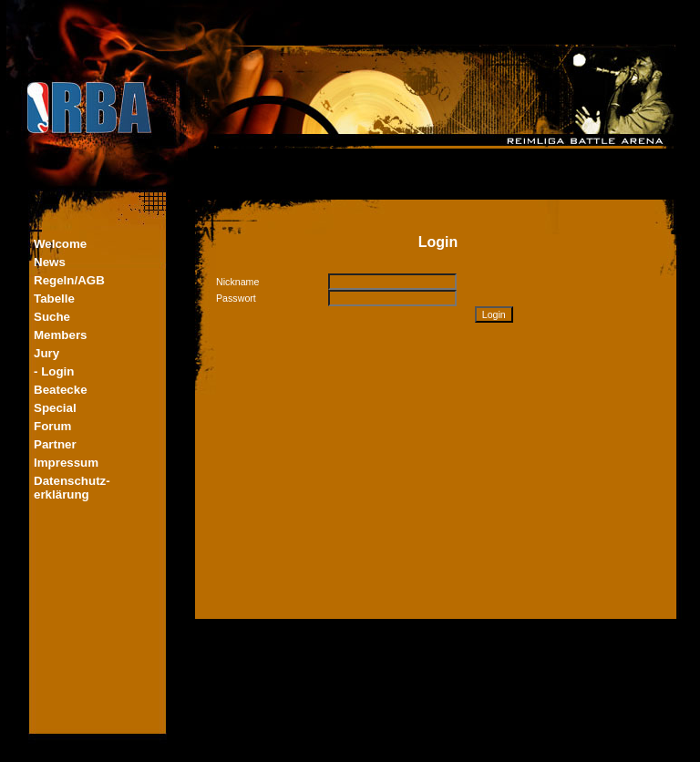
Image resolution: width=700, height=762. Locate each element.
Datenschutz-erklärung (72, 488)
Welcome (60, 244)
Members (61, 335)
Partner (55, 444)
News (50, 262)
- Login (54, 371)
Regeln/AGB (69, 280)
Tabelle (54, 299)
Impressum (66, 463)
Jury (46, 353)
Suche (52, 317)
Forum (52, 426)
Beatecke (61, 390)
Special (55, 408)
